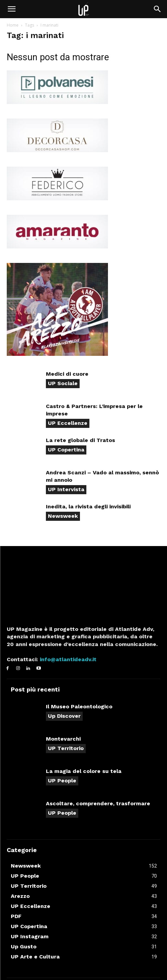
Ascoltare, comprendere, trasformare (98, 803)
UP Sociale (63, 383)
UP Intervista (66, 489)
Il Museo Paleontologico (79, 706)
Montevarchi (63, 739)
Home (13, 25)
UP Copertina (66, 450)
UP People (62, 781)
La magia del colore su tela (84, 771)
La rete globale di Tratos (80, 440)
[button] (11, 9)
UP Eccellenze (68, 423)
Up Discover (64, 716)
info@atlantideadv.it (67, 659)
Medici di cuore (67, 374)
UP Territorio (66, 748)
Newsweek (63, 516)
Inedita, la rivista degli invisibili (88, 506)
